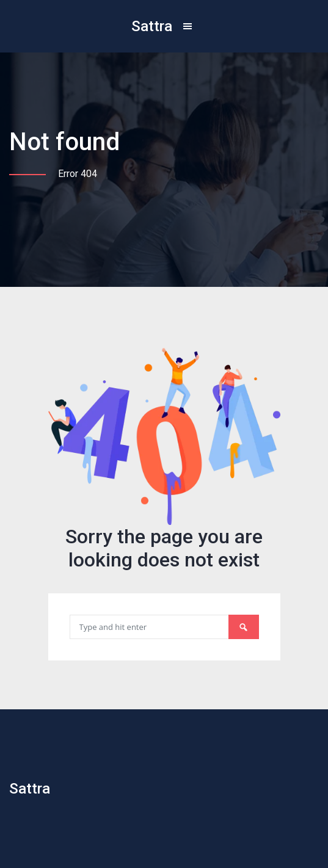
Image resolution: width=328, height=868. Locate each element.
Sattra (152, 26)
